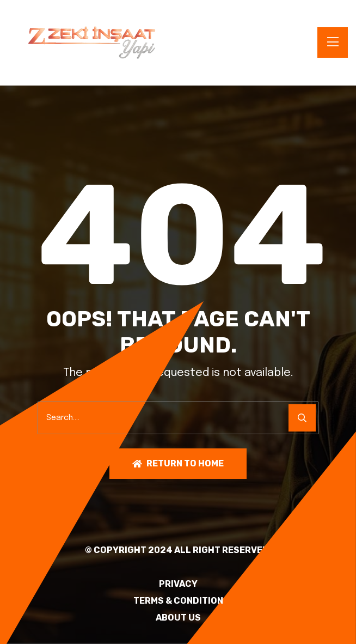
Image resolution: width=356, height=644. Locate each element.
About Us (178, 618)
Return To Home (178, 463)
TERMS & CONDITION (178, 601)
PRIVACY (178, 584)
